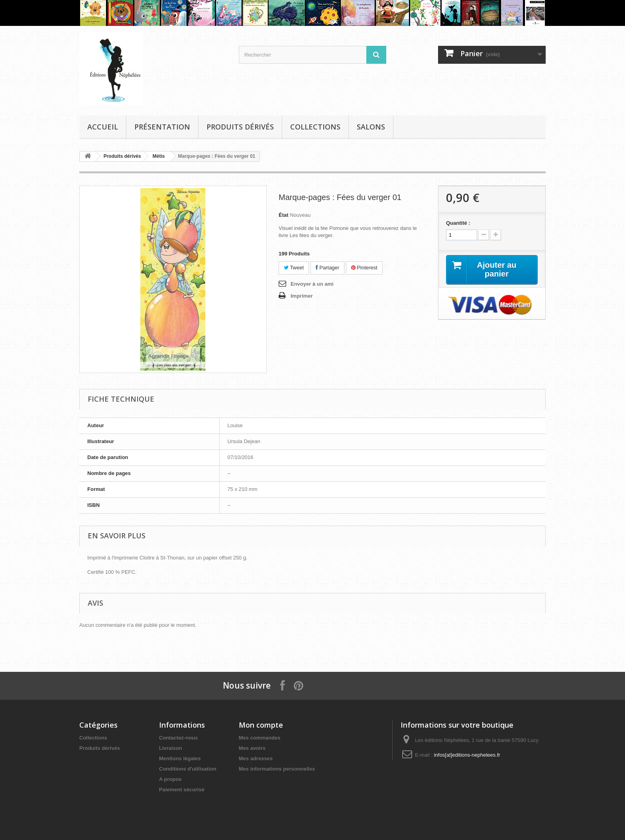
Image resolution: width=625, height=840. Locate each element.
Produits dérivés (240, 127)
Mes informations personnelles (277, 769)
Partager (327, 268)
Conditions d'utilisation (188, 769)
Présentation (162, 127)
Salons (371, 127)
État (284, 215)
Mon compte (261, 725)
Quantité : (458, 223)
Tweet (294, 268)
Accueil (103, 127)
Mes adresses (256, 759)
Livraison (171, 748)
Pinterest (364, 268)
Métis (159, 156)
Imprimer (302, 296)
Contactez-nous (179, 738)
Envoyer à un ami (312, 284)
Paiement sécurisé (182, 790)
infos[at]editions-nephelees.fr (467, 755)
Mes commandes (260, 738)
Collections (315, 127)
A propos (170, 779)
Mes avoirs (252, 748)
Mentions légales (180, 759)
